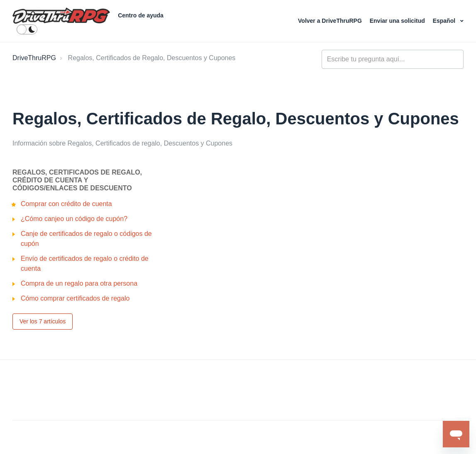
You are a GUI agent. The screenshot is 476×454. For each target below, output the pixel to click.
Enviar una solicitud (398, 21)
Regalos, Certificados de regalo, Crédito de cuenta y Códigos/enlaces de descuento (77, 180)
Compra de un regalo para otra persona (79, 283)
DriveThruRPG (34, 58)
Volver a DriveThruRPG (331, 21)
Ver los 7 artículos (43, 321)
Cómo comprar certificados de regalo (75, 298)
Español (445, 21)
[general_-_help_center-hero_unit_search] (393, 59)
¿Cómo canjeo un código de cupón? (74, 219)
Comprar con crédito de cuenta (66, 204)
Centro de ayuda (141, 15)
